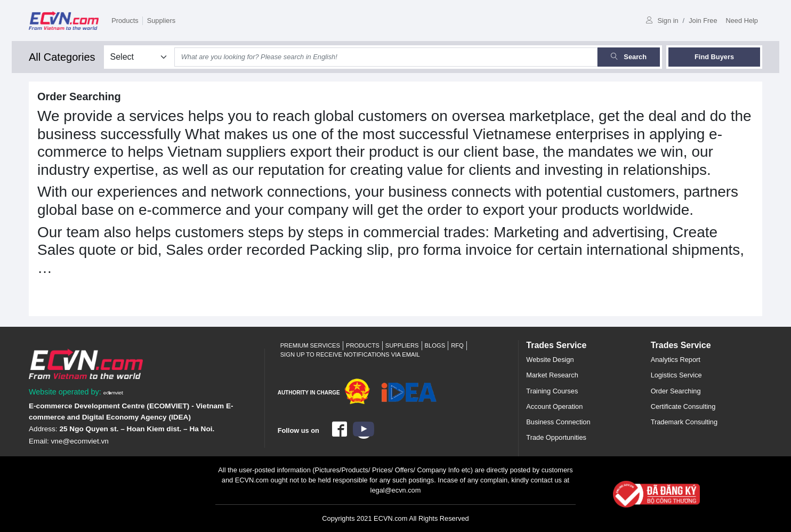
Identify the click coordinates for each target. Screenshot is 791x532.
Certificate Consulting (683, 406)
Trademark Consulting (684, 422)
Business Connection (558, 422)
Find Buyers (714, 57)
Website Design (550, 360)
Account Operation (554, 406)
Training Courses (552, 391)
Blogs (435, 345)
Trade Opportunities (556, 437)
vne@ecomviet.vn (80, 441)
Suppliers (161, 21)
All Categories (62, 57)
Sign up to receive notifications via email (350, 354)
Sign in (662, 21)
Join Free (703, 21)
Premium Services (310, 345)
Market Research (552, 375)
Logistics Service (676, 375)
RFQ (457, 345)
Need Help (742, 21)
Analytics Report (676, 360)
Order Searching (676, 391)
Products (125, 21)
